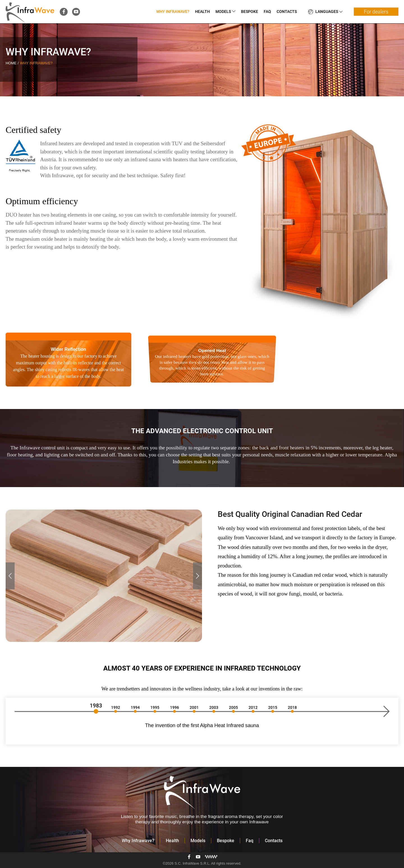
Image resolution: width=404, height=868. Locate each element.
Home (12, 63)
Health (202, 12)
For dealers (376, 12)
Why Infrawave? (173, 12)
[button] (10, 576)
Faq (267, 12)
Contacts (287, 12)
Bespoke (250, 12)
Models (223, 12)
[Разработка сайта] (211, 857)
